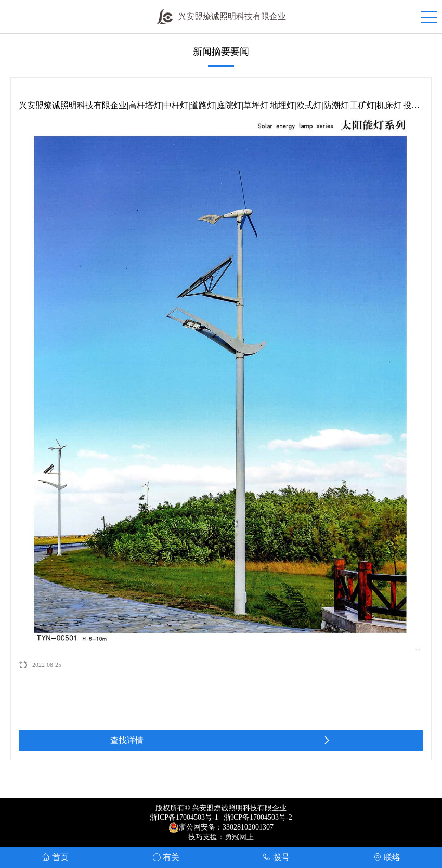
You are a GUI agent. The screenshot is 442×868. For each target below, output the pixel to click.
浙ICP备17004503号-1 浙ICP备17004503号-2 (221, 817)
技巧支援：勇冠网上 (221, 837)
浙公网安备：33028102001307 (226, 827)
